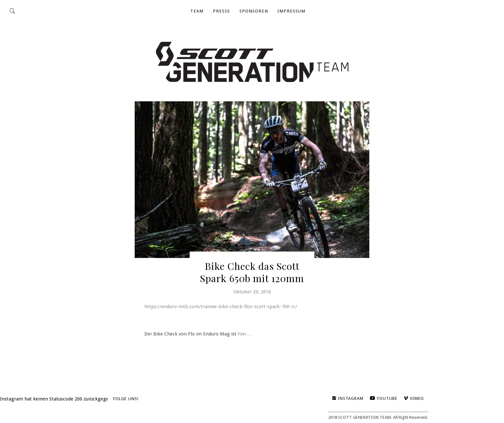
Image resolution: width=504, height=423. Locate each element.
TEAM (197, 11)
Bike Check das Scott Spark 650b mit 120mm (252, 272)
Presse (221, 11)
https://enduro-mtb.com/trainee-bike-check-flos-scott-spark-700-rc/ (221, 307)
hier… (245, 334)
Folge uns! (126, 399)
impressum (291, 11)
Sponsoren (254, 11)
